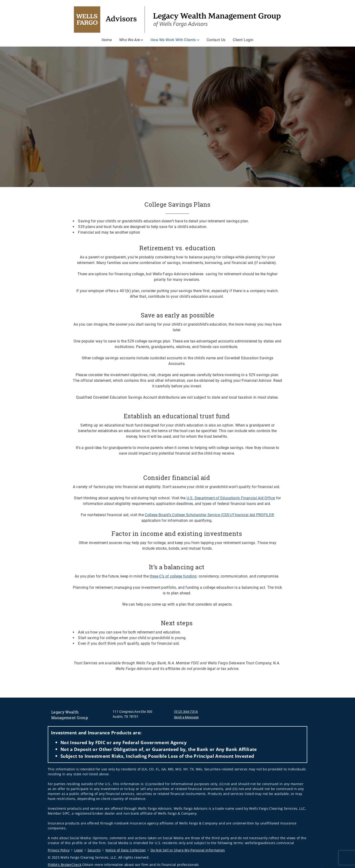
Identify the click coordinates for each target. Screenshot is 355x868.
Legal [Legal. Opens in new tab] (79, 850)
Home (107, 40)
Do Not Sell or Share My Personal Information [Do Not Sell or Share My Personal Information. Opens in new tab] (188, 850)
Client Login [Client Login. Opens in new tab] (243, 40)
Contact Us (216, 40)
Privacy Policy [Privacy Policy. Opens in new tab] (59, 850)
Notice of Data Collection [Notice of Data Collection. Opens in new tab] (126, 850)
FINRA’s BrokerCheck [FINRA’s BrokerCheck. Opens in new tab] (65, 865)
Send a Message (186, 717)
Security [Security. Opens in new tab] (94, 850)
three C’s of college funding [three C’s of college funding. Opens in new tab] (173, 576)
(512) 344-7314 (186, 712)
